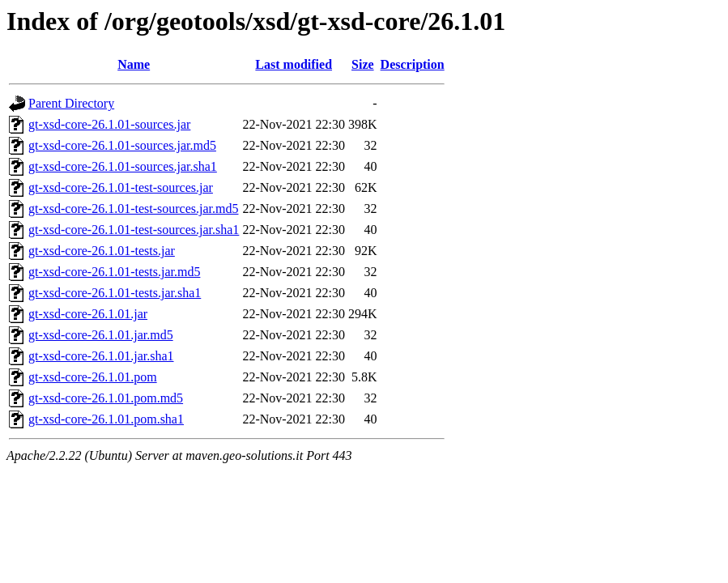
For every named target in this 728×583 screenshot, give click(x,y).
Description (413, 64)
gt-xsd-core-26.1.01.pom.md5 (106, 398)
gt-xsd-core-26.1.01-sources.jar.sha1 (123, 166)
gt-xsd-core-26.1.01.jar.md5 (101, 335)
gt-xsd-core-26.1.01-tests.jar (102, 251)
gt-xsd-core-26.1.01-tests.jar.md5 (114, 272)
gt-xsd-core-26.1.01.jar (88, 314)
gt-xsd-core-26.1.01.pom (93, 377)
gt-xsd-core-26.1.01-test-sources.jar (121, 187)
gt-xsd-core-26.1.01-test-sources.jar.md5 (133, 209)
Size (363, 64)
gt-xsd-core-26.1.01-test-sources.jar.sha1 (134, 230)
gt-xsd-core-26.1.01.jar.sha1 (101, 356)
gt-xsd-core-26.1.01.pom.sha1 (106, 419)
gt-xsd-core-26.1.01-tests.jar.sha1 (115, 293)
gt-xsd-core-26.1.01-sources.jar (109, 124)
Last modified (294, 64)
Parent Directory (71, 103)
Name (134, 64)
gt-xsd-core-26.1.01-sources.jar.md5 (122, 145)
